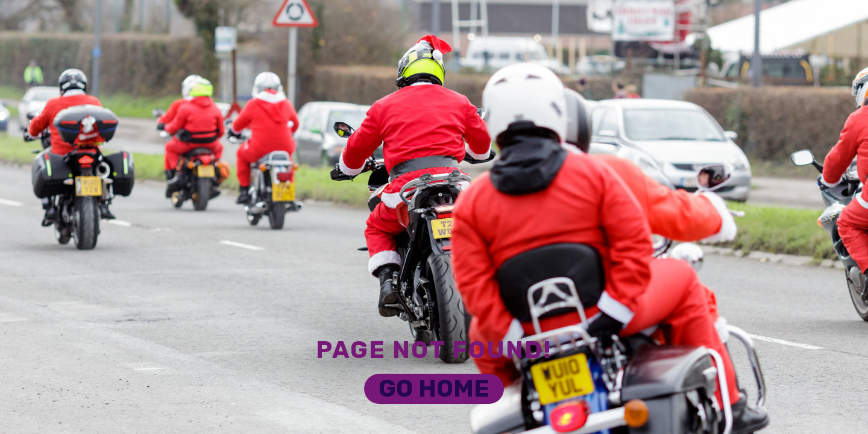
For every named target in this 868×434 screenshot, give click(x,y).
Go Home (434, 388)
